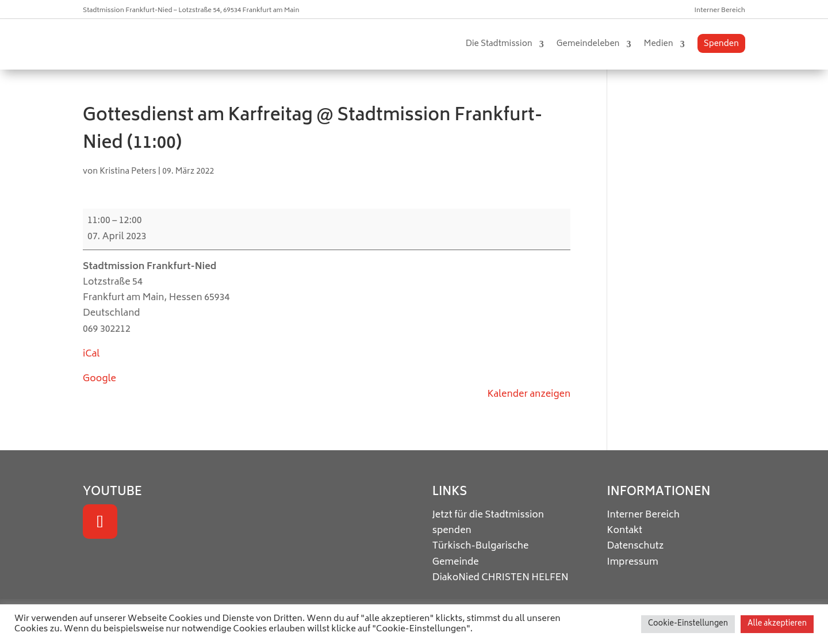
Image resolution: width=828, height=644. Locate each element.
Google (99, 379)
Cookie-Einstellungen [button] (688, 624)
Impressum (632, 562)
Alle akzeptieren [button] (777, 624)
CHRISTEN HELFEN (525, 578)
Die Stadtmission (499, 44)
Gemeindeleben (588, 44)
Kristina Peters (128, 172)
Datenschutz (635, 546)
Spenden (721, 44)
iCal (91, 354)
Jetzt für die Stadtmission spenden (488, 523)
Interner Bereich (720, 11)
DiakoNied (456, 578)
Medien (659, 44)
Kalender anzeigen (529, 394)
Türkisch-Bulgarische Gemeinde (481, 554)
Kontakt (624, 531)
